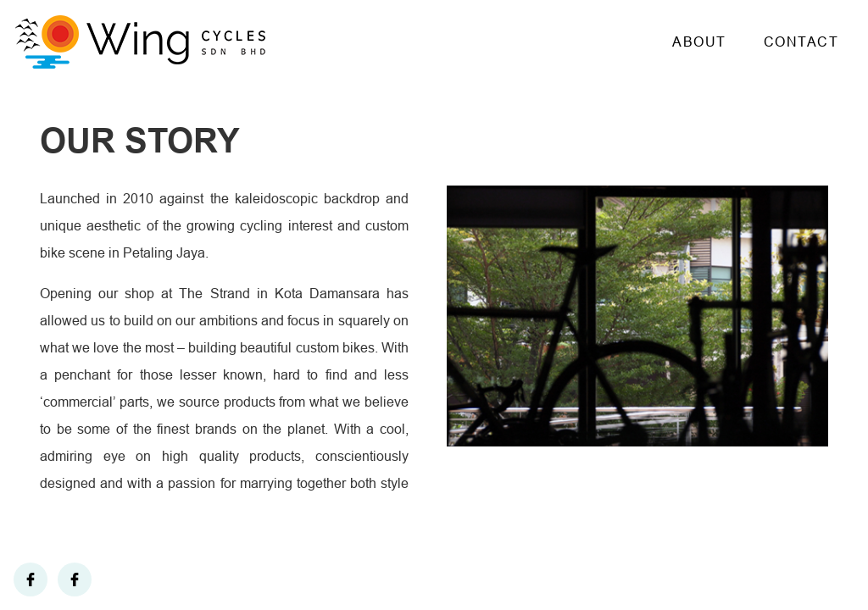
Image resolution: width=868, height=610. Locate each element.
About (699, 42)
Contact (801, 42)
